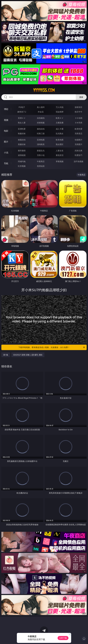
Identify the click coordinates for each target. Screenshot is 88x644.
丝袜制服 (41, 123)
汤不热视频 (78, 161)
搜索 (81, 97)
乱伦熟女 (60, 133)
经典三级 (41, 133)
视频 (6, 120)
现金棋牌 (60, 112)
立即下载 (63, 638)
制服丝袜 (22, 133)
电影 (6, 131)
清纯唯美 (41, 144)
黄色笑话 (60, 155)
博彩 (6, 109)
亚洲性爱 (22, 129)
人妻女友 (60, 151)
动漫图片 (78, 140)
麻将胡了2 (22, 112)
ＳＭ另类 (78, 123)
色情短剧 (41, 166)
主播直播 (60, 123)
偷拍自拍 (41, 129)
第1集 (6, 355)
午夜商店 (41, 161)
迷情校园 (22, 155)
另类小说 (41, 155)
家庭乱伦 (41, 151)
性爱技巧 (78, 155)
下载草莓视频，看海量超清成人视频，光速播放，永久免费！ (52, 347)
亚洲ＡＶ (22, 118)
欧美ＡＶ (60, 118)
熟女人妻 (22, 123)
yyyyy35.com (44, 90)
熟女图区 (60, 144)
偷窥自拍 (22, 140)
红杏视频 (22, 166)
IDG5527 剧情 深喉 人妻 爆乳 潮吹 (28, 355)
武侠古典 (78, 151)
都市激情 (22, 151)
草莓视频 (60, 161)
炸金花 (41, 112)
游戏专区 (78, 107)
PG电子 (22, 107)
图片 (6, 142)
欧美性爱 (78, 129)
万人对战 (60, 107)
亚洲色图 (41, 140)
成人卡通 (60, 129)
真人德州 (41, 107)
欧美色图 (60, 140)
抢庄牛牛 (78, 112)
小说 (6, 153)
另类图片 (78, 144)
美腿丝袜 (22, 144)
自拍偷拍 (41, 118)
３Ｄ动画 (78, 118)
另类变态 (78, 133)
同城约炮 (22, 161)
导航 (6, 163)
